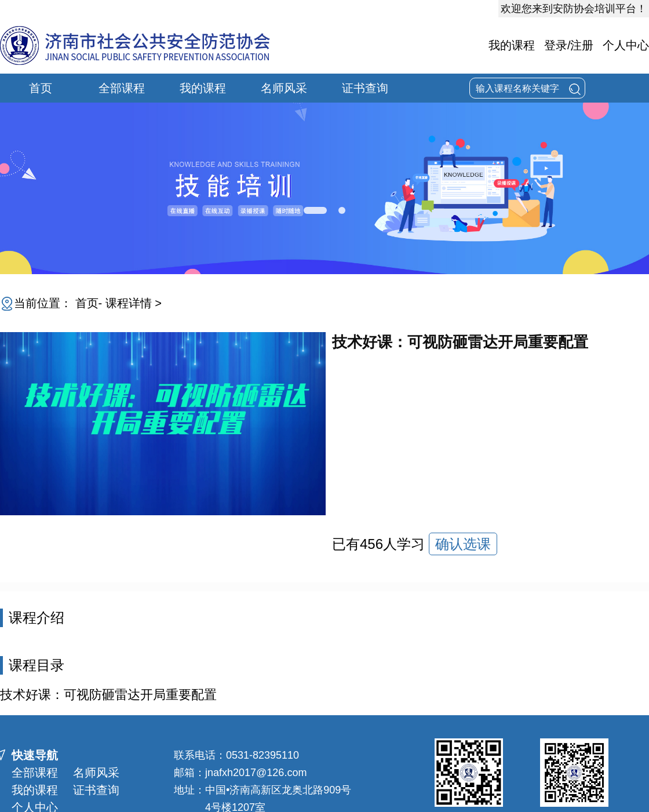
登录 (556, 45)
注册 (582, 45)
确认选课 (463, 544)
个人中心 (626, 45)
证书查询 (365, 88)
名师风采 (284, 88)
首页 (41, 88)
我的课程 (512, 45)
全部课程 (122, 88)
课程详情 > (134, 303)
